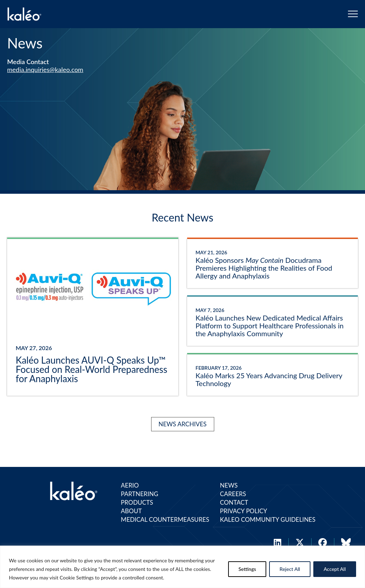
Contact (234, 502)
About (131, 511)
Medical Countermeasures (165, 519)
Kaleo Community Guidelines (268, 519)
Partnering (140, 494)
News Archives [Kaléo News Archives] (183, 424)
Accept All (335, 569)
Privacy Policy (243, 511)
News (229, 485)
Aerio (130, 485)
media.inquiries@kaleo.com (45, 69)
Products (137, 502)
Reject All (290, 569)
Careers (233, 494)
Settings (247, 569)
